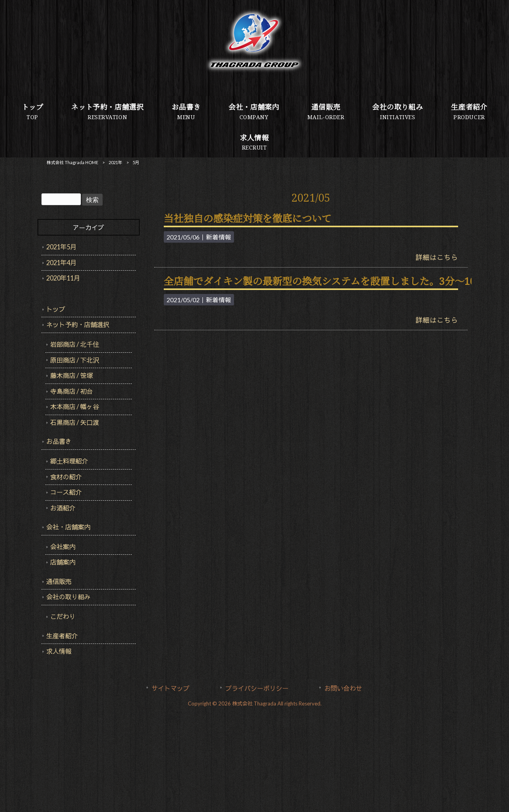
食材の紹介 (66, 477)
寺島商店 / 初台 (71, 391)
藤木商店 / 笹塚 (71, 375)
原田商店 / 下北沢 (75, 360)
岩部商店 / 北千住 (75, 344)
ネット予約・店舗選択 (78, 325)
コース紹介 (66, 492)
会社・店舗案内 (68, 527)
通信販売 (59, 581)
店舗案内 (63, 562)
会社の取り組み (68, 597)
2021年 (115, 162)
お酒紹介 (63, 508)
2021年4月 (61, 263)
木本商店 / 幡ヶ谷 (75, 407)
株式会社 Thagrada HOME (72, 162)
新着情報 (219, 237)
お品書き (59, 441)
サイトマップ (170, 688)
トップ (56, 309)
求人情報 (59, 651)
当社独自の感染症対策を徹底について (248, 219)
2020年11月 (63, 278)
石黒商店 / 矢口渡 (75, 422)
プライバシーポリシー (257, 688)
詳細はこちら (437, 257)
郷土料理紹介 (69, 461)
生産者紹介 (62, 636)
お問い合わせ (343, 688)
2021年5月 (61, 247)
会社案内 (63, 547)
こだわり (63, 616)
